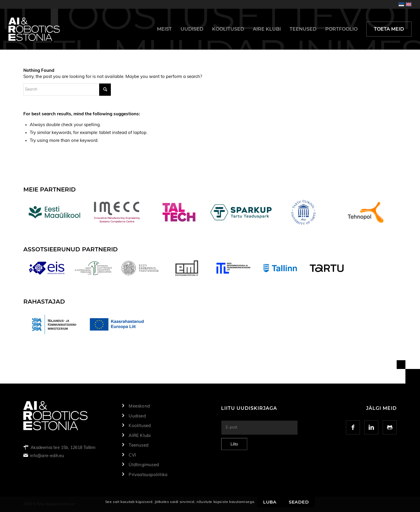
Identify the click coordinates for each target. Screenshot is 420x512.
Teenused (139, 445)
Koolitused (140, 426)
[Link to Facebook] (353, 427)
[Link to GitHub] (390, 427)
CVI (132, 455)
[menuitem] (164, 29)
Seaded (299, 502)
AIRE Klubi (140, 436)
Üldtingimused (144, 465)
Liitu (234, 444)
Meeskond (139, 406)
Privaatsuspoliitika (148, 475)
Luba (270, 502)
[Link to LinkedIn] (371, 427)
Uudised (137, 416)
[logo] (34, 29)
